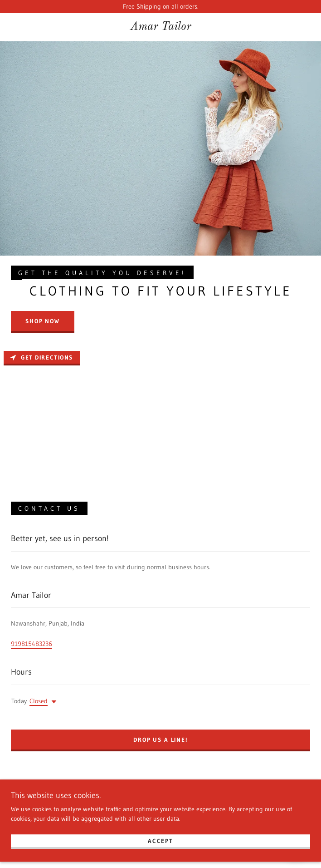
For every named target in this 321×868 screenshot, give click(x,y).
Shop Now (43, 321)
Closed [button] (39, 701)
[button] (52, 702)
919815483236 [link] (32, 644)
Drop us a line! (160, 740)
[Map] (160, 415)
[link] (161, 27)
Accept (160, 846)
